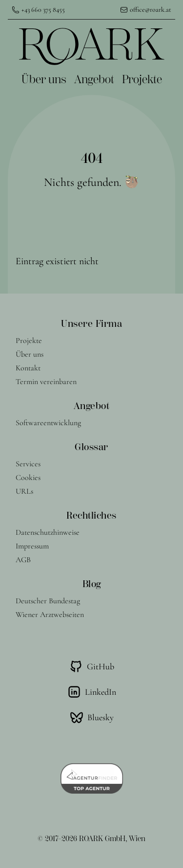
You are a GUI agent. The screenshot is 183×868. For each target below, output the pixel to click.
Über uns (44, 79)
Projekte (142, 79)
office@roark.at (151, 10)
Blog (92, 584)
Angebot (94, 79)
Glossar (91, 447)
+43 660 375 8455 (43, 10)
